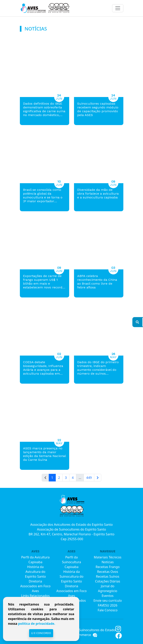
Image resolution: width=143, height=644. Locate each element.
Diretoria (35, 581)
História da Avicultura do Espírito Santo (35, 572)
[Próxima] (98, 478)
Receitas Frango (108, 567)
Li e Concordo (41, 633)
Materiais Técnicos (108, 557)
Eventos (108, 596)
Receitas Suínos (108, 576)
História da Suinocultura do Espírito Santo (71, 576)
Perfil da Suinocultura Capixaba (71, 562)
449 (89, 478)
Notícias (108, 562)
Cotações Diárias (108, 581)
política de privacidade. (36, 624)
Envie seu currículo (108, 601)
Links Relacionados (35, 596)
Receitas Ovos (108, 572)
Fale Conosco (108, 610)
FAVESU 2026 (108, 605)
